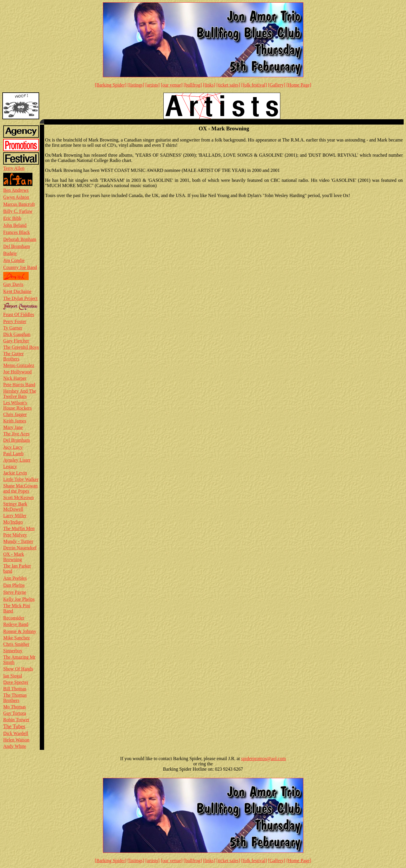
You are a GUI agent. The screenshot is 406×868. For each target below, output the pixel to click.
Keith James (15, 421)
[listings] (136, 85)
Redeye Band (16, 624)
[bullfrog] (193, 85)
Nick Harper (15, 378)
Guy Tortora (15, 713)
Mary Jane (13, 427)
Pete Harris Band (19, 385)
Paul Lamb (13, 454)
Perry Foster (15, 321)
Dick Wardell (16, 733)
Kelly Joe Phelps (19, 599)
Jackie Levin (15, 473)
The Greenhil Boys (21, 347)
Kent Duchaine (17, 291)
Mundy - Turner (18, 541)
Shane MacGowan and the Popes (20, 488)
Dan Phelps (14, 585)
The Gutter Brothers (13, 356)
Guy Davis (13, 284)
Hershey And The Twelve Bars (20, 394)
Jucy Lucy (13, 447)
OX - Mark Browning (14, 557)
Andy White (15, 746)
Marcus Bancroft (19, 204)
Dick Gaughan (17, 334)
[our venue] (172, 85)
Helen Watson (16, 740)
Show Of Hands (18, 669)
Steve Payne (15, 592)
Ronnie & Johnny (20, 631)
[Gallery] (277, 85)
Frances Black (17, 232)
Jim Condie (14, 260)
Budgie (10, 253)
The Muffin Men (19, 528)
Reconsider (14, 618)
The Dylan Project (20, 298)
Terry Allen (14, 168)
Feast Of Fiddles (19, 314)
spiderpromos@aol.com (264, 759)
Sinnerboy (13, 651)
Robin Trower (16, 720)
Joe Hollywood (17, 372)
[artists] (152, 85)
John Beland (15, 225)
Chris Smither (16, 644)
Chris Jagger (15, 414)
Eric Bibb (12, 218)
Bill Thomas (15, 689)
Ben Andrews (16, 190)
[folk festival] (254, 85)
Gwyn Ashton (16, 197)
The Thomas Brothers (15, 698)
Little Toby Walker (21, 479)
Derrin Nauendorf (20, 548)
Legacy (10, 466)
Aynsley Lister (17, 460)
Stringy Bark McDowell (15, 507)
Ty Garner (13, 328)
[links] (209, 85)
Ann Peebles (15, 578)
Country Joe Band (20, 267)
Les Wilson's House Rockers (17, 405)
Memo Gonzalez (19, 365)
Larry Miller (15, 516)
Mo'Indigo (13, 522)
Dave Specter (16, 682)
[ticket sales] (228, 85)
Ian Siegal (13, 676)
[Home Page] (299, 85)
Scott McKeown (18, 497)
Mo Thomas (14, 707)
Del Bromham (17, 246)
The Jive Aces (16, 434)
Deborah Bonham (20, 239)
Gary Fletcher (16, 341)
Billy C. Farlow (18, 211)
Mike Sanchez (17, 638)
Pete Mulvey (15, 535)
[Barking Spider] (110, 85)
